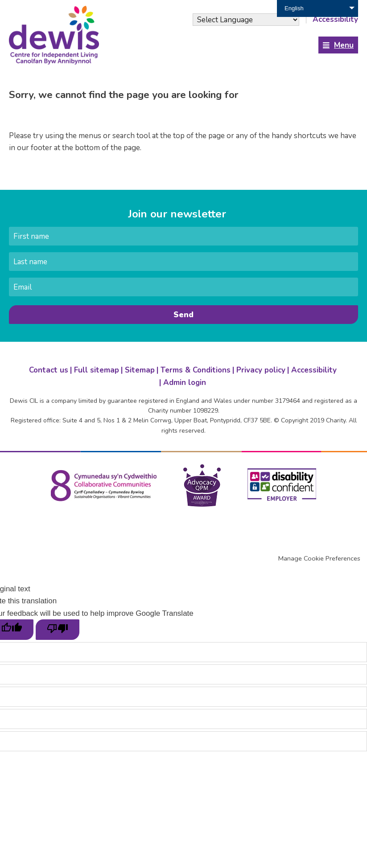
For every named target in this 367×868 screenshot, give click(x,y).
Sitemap (140, 370)
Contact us (49, 370)
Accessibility (314, 370)
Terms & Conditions (196, 370)
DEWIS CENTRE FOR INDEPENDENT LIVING (56, 35)
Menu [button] (344, 45)
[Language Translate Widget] (246, 20)
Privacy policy (261, 370)
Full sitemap (97, 370)
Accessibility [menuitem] (335, 19)
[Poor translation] (58, 630)
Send (183, 315)
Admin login (185, 383)
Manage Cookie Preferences (319, 558)
